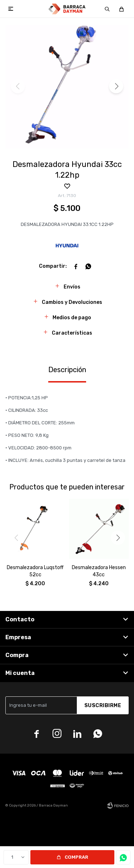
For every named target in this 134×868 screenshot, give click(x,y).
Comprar (76, 857)
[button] (107, 9)
